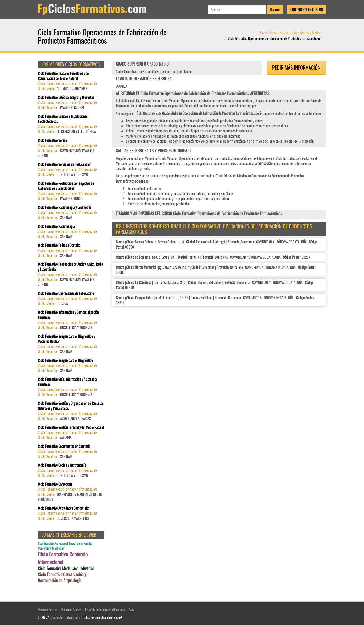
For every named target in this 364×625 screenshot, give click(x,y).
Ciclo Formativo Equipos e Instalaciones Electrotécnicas (63, 119)
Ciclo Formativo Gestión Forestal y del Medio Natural (71, 427)
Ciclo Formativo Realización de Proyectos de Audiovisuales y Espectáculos (66, 186)
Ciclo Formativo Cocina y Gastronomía (62, 465)
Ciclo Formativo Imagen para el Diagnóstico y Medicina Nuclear (66, 339)
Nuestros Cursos (71, 610)
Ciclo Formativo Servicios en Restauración (65, 164)
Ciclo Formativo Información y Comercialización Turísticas (68, 315)
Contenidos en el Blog (307, 9)
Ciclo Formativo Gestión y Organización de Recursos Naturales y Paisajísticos (71, 406)
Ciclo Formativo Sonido (52, 140)
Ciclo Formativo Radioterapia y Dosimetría (65, 207)
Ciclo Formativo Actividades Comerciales (64, 508)
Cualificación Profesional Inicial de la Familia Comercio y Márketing (65, 546)
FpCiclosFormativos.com (65, 617)
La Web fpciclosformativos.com (105, 610)
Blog (132, 610)
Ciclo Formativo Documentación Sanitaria (64, 446)
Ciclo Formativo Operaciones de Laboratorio (66, 293)
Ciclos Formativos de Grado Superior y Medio (290, 32)
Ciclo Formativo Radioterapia (56, 226)
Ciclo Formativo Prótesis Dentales (59, 245)
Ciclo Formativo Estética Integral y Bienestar (66, 97)
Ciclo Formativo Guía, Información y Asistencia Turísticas (67, 382)
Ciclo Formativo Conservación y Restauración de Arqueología (62, 577)
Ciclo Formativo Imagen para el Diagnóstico (65, 360)
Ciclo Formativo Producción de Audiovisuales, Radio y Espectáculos (70, 267)
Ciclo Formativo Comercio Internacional (63, 558)
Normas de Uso (48, 610)
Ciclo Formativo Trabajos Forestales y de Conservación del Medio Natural (63, 76)
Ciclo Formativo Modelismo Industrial (66, 568)
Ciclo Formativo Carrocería (55, 484)
